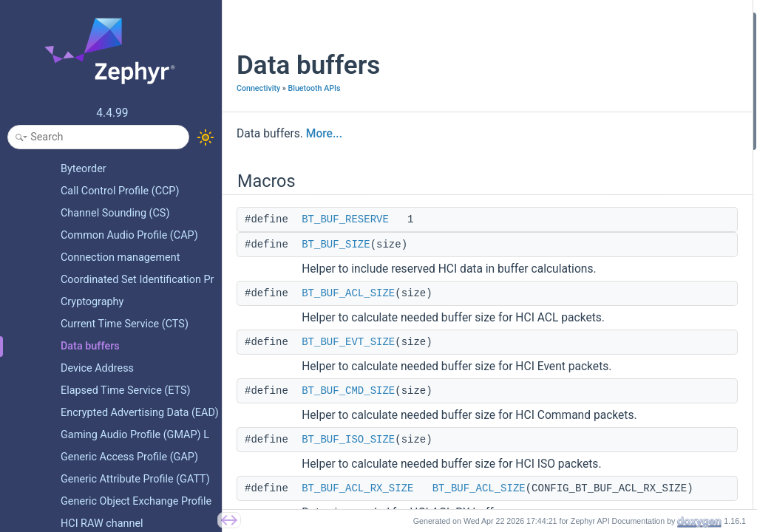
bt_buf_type (585, 417)
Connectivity (258, 88)
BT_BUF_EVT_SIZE (348, 342)
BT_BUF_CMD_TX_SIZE (611, 338)
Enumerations (578, 397)
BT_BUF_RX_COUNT (604, 318)
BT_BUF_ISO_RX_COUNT (614, 219)
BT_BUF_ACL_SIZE (348, 293)
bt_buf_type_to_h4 (600, 476)
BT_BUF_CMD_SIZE (348, 391)
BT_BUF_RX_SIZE (598, 298)
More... (324, 134)
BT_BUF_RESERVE (345, 219)
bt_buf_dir (581, 437)
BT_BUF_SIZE (336, 245)
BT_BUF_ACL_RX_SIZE (357, 488)
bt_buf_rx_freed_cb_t (605, 377)
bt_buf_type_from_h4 (606, 496)
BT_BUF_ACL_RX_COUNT (615, 278)
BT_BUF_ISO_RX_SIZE (608, 199)
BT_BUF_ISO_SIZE (348, 440)
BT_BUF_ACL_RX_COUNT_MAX (628, 239)
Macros (564, 21)
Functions (570, 457)
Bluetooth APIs (314, 88)
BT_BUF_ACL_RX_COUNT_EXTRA (633, 259)
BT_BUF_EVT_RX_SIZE (609, 179)
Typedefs (568, 358)
